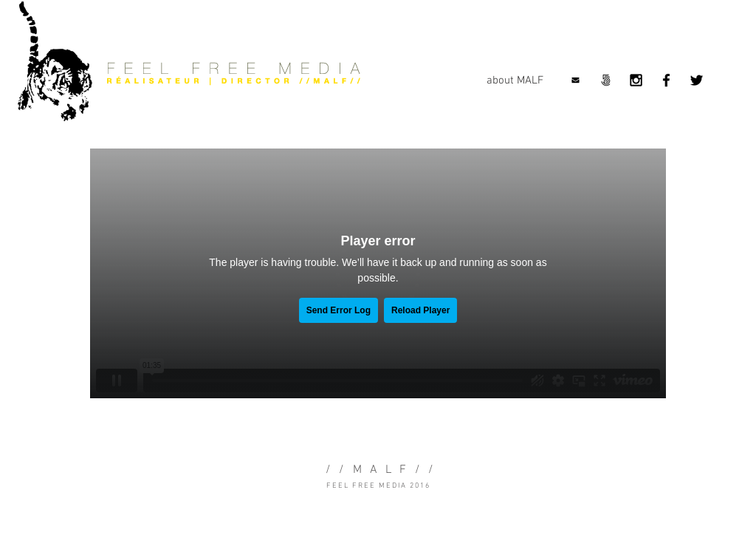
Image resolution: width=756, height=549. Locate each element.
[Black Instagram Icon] (636, 80)
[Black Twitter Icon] (697, 80)
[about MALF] (515, 81)
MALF (384, 470)
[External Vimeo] (378, 273)
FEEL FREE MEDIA (367, 486)
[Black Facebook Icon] (666, 80)
